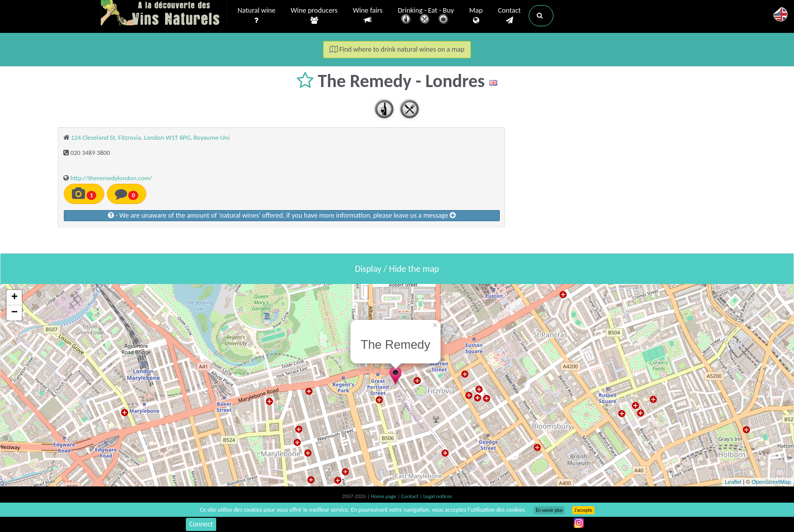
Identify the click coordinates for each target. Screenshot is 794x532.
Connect (201, 524)
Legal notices (438, 496)
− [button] (14, 313)
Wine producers (314, 16)
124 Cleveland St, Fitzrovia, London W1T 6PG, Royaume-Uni (150, 137)
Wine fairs (368, 15)
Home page (384, 496)
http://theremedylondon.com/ (111, 178)
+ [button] (14, 298)
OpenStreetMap (771, 482)
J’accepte (583, 510)
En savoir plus (549, 510)
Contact (509, 16)
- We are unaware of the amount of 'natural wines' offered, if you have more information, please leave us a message (282, 215)
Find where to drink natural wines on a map (397, 49)
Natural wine (256, 16)
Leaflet (733, 482)
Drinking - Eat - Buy (426, 16)
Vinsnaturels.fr (164, 14)
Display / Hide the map (397, 269)
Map (476, 16)
